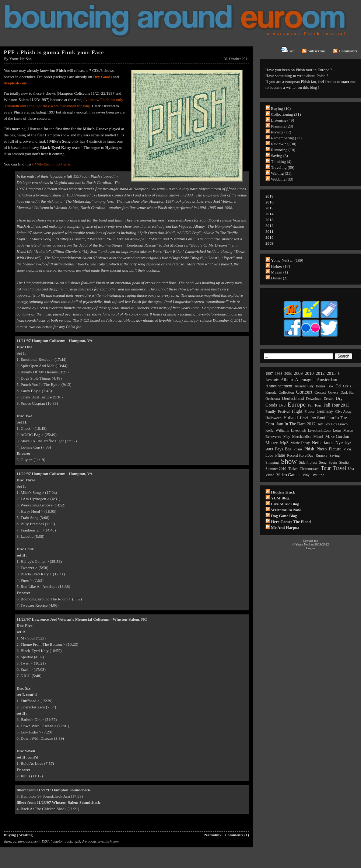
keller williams (277, 430)
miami (318, 437)
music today (300, 443)
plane (280, 455)
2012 (270, 226)
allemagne (305, 380)
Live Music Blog (285, 504)
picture (335, 449)
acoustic (272, 380)
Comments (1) (237, 835)
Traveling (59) (283, 167)
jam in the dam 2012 (296, 424)
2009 (270, 243)
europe (297, 405)
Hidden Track (283, 492)
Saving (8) (280, 156)
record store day (300, 455)
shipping (272, 462)
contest (320, 392)
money (272, 443)
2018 (270, 196)
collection (286, 392)
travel (339, 468)
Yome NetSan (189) (287, 260)
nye (339, 443)
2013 (270, 220)
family (271, 412)
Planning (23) (282, 126)
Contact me (310, 541)
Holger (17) (281, 266)
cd (15, 841)
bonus (320, 386)
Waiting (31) (281, 173)
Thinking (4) (281, 161)
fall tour (315, 405)
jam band (318, 418)
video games (288, 475)
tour (326, 468)
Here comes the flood (291, 522)
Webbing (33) (282, 179)
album (287, 380)
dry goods (89, 841)
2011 (269, 231)
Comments (345, 51)
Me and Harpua (285, 527)
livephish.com (15, 83)
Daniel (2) (279, 278)
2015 (270, 208)
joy (320, 424)
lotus (337, 430)
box (331, 386)
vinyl (306, 475)
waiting (318, 475)
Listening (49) (283, 120)
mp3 (77, 841)
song (323, 462)
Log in (311, 548)
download (314, 399)
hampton (57, 841)
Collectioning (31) (286, 114)
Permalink (213, 835)
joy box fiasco (336, 424)
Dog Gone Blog (284, 516)
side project (308, 462)
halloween (274, 418)
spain (333, 462)
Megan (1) (280, 272)
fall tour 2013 (337, 405)
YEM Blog (280, 498)
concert (304, 392)
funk (69, 841)
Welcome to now (286, 510)
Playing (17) (281, 132)
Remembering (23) (286, 138)
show (7, 841)
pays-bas (283, 449)
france (310, 412)
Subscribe (313, 51)
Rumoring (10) (283, 150)
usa (351, 469)
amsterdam (327, 380)
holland (291, 418)
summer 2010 (276, 469)
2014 (270, 214)
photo (322, 449)
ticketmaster (309, 469)
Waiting (26, 835)
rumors (322, 455)
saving (334, 455)
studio (344, 462)
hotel (304, 418)
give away (343, 412)
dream (328, 399)
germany (325, 411)
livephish (298, 430)
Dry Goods (103, 77)
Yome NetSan (20, 59)
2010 (270, 237)
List (287, 50)
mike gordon (337, 436)
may (287, 437)
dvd (282, 405)
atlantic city (304, 386)
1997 (45, 841)
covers (333, 392)
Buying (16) (281, 108)
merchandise (302, 437)
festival (284, 412)
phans (298, 449)
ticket (293, 469)
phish (309, 449)
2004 (288, 374)
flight (297, 411)
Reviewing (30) (284, 144)
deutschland (293, 398)
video (270, 475)
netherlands (323, 443)
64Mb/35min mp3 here (51, 164)
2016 (270, 202)
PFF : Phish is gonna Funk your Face (54, 52)
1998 (278, 374)
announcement (29, 841)
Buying (10, 835)
